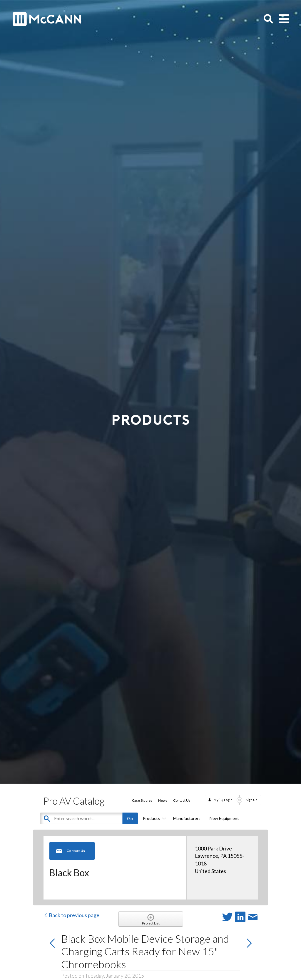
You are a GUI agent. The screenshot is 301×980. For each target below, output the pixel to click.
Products (153, 818)
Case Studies (142, 800)
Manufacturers (187, 818)
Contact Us (182, 800)
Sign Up (252, 800)
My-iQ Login (223, 800)
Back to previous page (71, 915)
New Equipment (224, 818)
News (163, 800)
